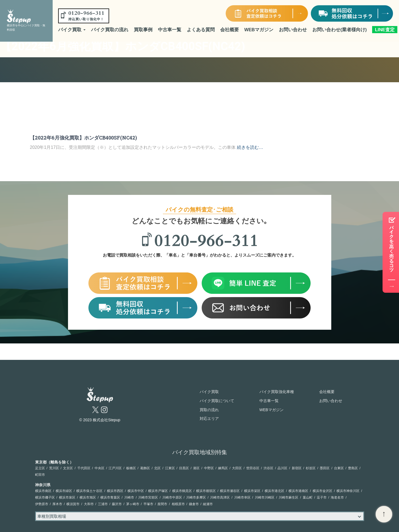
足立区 (40, 468)
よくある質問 (201, 30)
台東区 (339, 468)
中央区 (100, 468)
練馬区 (223, 468)
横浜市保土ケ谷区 (89, 491)
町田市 (40, 475)
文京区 (68, 468)
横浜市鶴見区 (182, 491)
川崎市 (129, 497)
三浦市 (103, 504)
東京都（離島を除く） (54, 462)
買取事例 (143, 30)
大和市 (89, 504)
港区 (196, 468)
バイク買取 (72, 30)
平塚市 (148, 504)
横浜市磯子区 (45, 497)
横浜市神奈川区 (348, 491)
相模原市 (178, 504)
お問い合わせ (293, 30)
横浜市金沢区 (322, 491)
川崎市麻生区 (288, 497)
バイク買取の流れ (110, 30)
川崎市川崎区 (265, 497)
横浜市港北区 (275, 491)
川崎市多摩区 (196, 497)
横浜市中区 (136, 491)
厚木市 (57, 504)
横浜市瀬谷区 (230, 491)
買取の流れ (209, 410)
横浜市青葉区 (110, 497)
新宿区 (297, 468)
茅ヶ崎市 (133, 504)
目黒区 (184, 468)
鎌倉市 (194, 504)
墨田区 (325, 468)
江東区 (170, 468)
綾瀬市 (208, 504)
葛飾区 (145, 468)
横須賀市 (73, 504)
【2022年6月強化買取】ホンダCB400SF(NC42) (83, 138)
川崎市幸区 (242, 497)
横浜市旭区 (88, 497)
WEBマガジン (259, 30)
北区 (157, 468)
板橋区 (131, 468)
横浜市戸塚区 (158, 491)
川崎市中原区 (172, 497)
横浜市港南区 (298, 491)
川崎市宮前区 (148, 497)
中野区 (209, 468)
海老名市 (337, 497)
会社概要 (230, 30)
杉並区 (311, 468)
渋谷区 (268, 468)
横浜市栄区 (252, 491)
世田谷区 (253, 468)
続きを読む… (250, 147)
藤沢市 (117, 504)
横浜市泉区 (67, 497)
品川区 (282, 468)
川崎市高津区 (220, 497)
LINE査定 (385, 30)
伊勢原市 (42, 504)
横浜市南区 (43, 491)
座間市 (162, 504)
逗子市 (322, 497)
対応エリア (209, 419)
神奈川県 (43, 485)
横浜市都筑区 (206, 491)
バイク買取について (217, 401)
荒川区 (54, 468)
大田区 (237, 468)
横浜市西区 (115, 491)
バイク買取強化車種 (277, 392)
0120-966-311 (86, 15)
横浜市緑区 (64, 491)
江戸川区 (115, 468)
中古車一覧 (170, 30)
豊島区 (353, 468)
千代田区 (84, 468)
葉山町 (308, 497)
